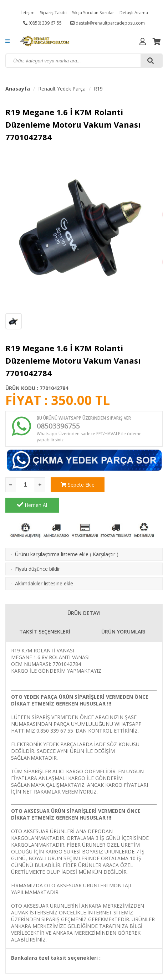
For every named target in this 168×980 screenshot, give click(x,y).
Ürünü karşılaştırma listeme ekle (52, 534)
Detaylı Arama (134, 13)
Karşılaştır (104, 534)
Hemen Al (136, 484)
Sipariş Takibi (53, 13)
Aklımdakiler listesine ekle (44, 563)
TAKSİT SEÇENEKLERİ (45, 611)
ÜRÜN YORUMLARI (123, 611)
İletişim (27, 13)
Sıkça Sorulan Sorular (93, 13)
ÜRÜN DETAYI (84, 593)
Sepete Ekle (77, 485)
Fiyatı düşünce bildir (37, 548)
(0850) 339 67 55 (42, 23)
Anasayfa (18, 89)
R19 (98, 89)
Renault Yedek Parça (62, 89)
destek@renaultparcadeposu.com (108, 23)
